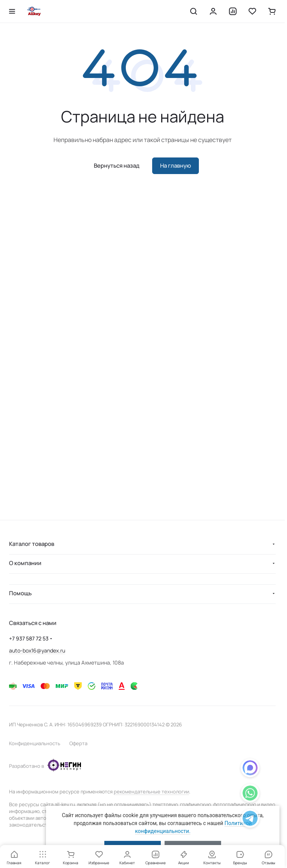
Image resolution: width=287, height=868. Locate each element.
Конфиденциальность (35, 743)
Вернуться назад (117, 166)
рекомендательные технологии (151, 792)
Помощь (20, 593)
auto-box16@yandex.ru (37, 650)
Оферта (78, 743)
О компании (25, 563)
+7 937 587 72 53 (29, 638)
